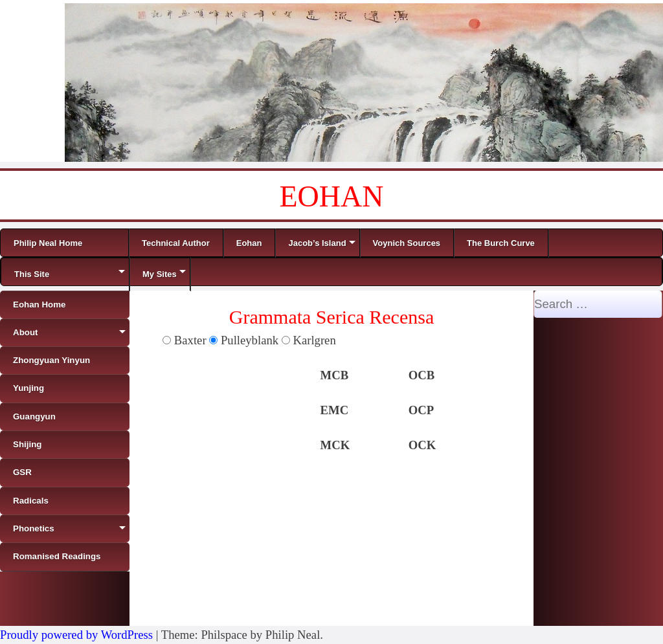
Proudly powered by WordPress (76, 635)
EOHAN (332, 196)
